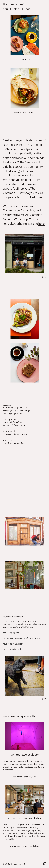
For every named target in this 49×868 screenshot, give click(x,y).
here (41, 223)
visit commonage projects (24, 777)
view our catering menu (24, 112)
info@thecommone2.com (15, 443)
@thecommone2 (21, 434)
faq (28, 9)
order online (25, 59)
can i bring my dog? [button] (11, 633)
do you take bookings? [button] (13, 617)
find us (19, 9)
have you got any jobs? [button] (13, 644)
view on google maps (12, 414)
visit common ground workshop (24, 846)
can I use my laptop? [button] (12, 649)
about (7, 9)
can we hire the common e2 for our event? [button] (22, 638)
